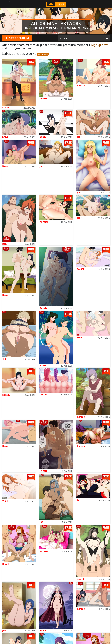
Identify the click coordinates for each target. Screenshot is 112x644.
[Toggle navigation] (6, 4)
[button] (8, 21)
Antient (44, 394)
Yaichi (43, 137)
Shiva (5, 137)
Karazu (6, 108)
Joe (41, 166)
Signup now (99, 45)
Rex (4, 244)
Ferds (80, 500)
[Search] (107, 38)
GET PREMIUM (17, 38)
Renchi (44, 99)
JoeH (80, 137)
